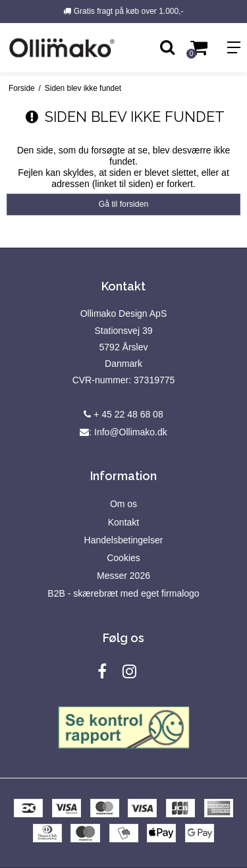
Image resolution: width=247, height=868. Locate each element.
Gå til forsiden (124, 204)
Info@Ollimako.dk (131, 432)
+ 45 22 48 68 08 (123, 414)
